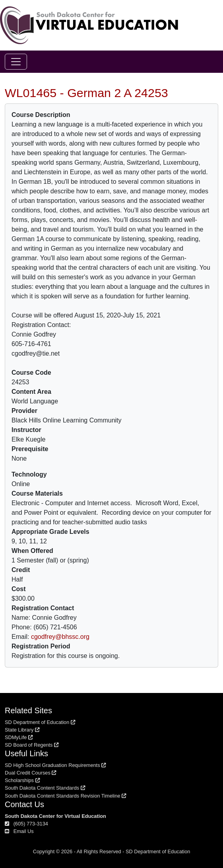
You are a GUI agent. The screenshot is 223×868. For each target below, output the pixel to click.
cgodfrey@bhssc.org (60, 637)
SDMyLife (19, 737)
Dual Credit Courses (30, 773)
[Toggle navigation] (16, 62)
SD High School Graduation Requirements (55, 765)
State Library (22, 730)
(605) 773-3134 (26, 824)
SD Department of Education (40, 722)
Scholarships (22, 780)
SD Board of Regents (32, 745)
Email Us (19, 831)
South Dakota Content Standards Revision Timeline (65, 796)
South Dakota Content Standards (45, 788)
